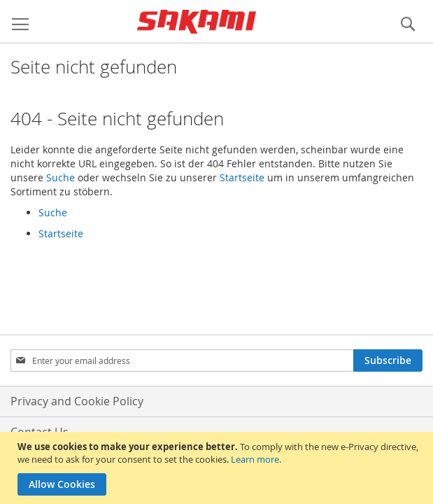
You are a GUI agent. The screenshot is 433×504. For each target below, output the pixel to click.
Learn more (255, 459)
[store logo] (197, 22)
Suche (61, 177)
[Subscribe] (388, 360)
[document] (218, 468)
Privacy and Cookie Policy (77, 401)
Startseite (242, 177)
